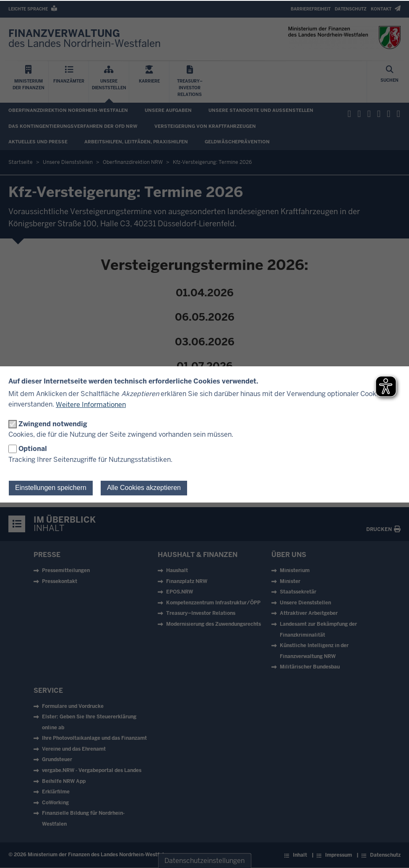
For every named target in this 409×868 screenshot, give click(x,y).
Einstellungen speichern (51, 488)
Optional (33, 449)
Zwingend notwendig (53, 424)
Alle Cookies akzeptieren (144, 488)
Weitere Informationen (91, 405)
